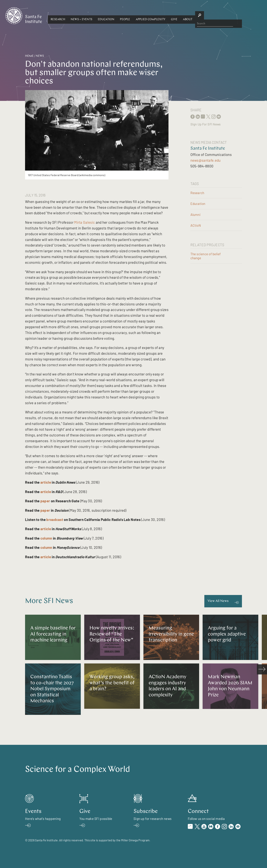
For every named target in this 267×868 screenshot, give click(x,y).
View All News (218, 601)
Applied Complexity (188, 15)
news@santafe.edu (206, 160)
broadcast (55, 519)
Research (96, 15)
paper (45, 501)
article (46, 482)
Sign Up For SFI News (206, 124)
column (46, 538)
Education (144, 15)
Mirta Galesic (85, 222)
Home (29, 56)
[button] (96, 15)
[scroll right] (262, 669)
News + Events (119, 15)
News (40, 56)
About (226, 15)
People (163, 15)
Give (212, 15)
